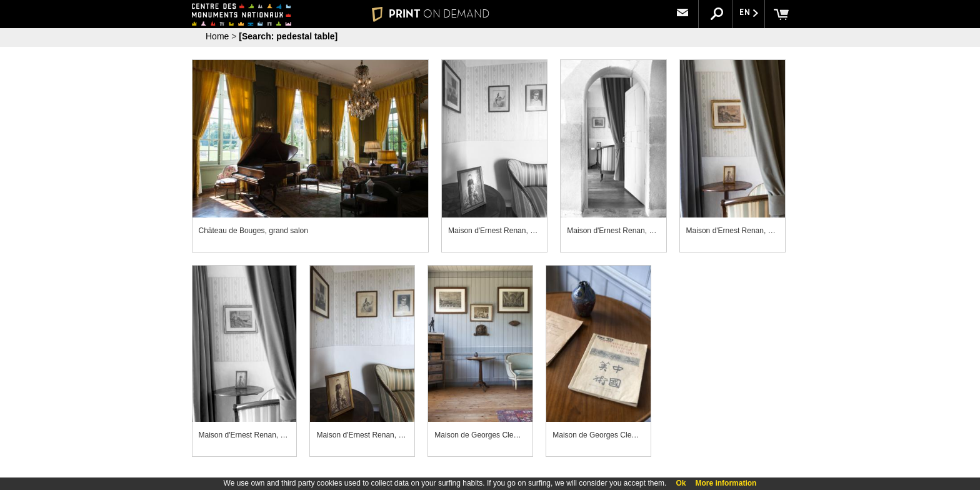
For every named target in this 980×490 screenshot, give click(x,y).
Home (217, 36)
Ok (681, 483)
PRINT (431, 14)
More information (726, 483)
